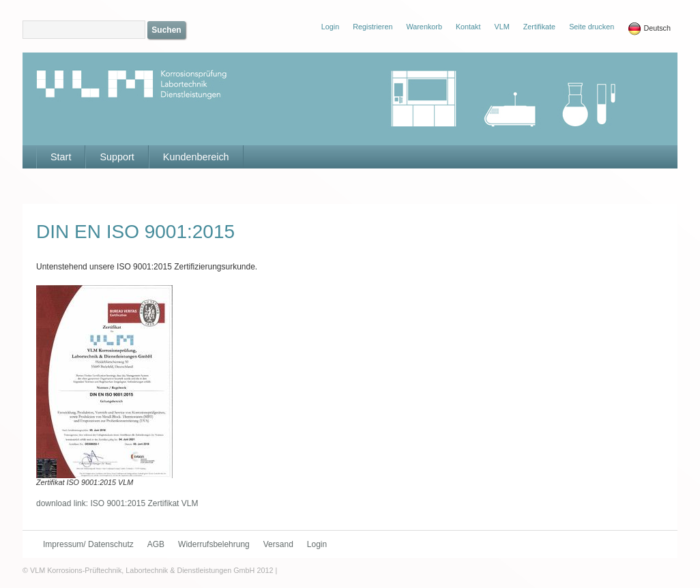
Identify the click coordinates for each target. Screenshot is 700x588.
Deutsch (649, 29)
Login (317, 544)
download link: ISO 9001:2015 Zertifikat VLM (117, 503)
